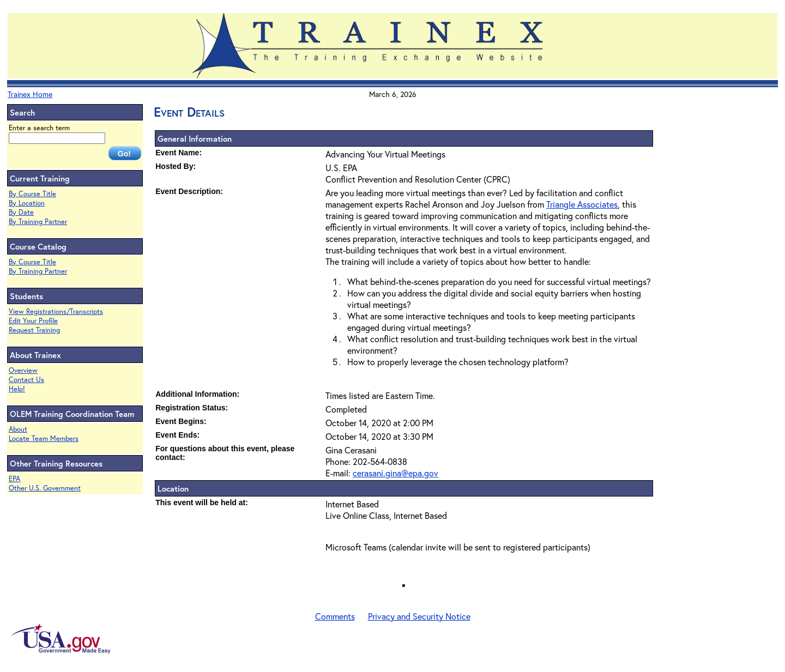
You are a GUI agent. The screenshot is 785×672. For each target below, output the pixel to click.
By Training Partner (38, 222)
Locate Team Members (44, 438)
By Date (21, 212)
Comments (335, 616)
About (18, 429)
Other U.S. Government (45, 488)
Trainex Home (30, 94)
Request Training (34, 330)
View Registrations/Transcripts (56, 311)
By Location (27, 203)
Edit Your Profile (33, 321)
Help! (17, 389)
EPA (14, 479)
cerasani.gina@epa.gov (395, 473)
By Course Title (32, 194)
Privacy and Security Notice (419, 616)
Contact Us (26, 380)
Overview (23, 370)
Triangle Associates (582, 204)
